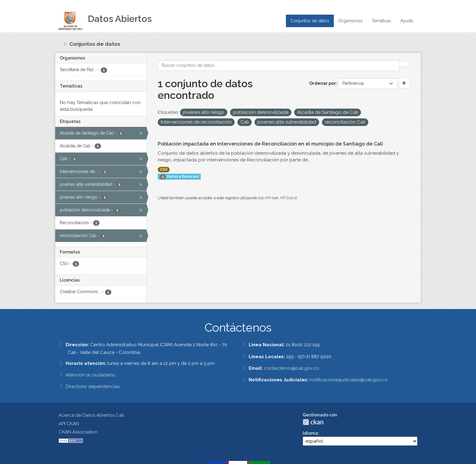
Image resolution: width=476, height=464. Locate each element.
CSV (164, 170)
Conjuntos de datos (310, 21)
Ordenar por (323, 83)
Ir (404, 83)
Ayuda (407, 21)
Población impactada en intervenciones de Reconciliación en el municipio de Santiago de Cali (270, 144)
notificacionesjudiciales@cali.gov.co (348, 380)
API (268, 198)
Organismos (350, 21)
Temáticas (381, 21)
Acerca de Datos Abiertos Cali (91, 415)
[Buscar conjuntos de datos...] (279, 65)
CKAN (313, 422)
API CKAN (69, 424)
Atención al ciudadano (90, 375)
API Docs (288, 198)
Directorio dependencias (93, 387)
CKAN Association (78, 432)
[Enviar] (405, 64)
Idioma (310, 433)
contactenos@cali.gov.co (292, 368)
